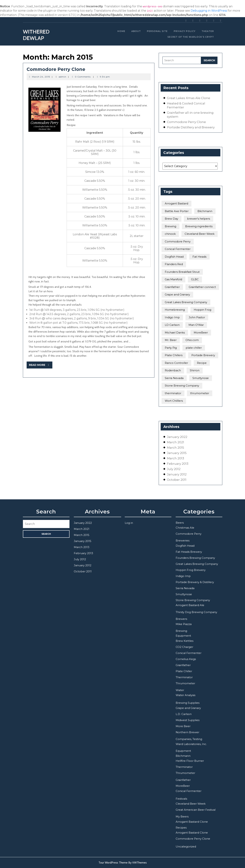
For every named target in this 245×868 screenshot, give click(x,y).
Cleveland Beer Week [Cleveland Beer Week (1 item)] (200, 234)
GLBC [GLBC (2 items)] (195, 279)
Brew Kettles (185, 641)
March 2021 (175, 442)
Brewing (181, 631)
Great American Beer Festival (196, 810)
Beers (180, 523)
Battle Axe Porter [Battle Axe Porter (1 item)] (177, 211)
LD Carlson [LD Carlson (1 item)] (172, 325)
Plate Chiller (184, 671)
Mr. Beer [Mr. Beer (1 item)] (171, 340)
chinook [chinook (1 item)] (170, 234)
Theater (208, 31)
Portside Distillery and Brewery (191, 127)
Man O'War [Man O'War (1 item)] (196, 325)
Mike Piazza (184, 624)
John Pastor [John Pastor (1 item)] (197, 317)
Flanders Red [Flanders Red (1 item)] (174, 264)
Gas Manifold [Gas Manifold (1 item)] (173, 279)
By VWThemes (138, 863)
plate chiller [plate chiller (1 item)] (194, 348)
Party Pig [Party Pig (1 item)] (171, 348)
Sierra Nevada (185, 588)
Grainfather (183, 665)
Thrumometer (185, 683)
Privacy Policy (185, 31)
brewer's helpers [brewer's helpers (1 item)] (199, 219)
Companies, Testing (189, 739)
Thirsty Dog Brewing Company (196, 612)
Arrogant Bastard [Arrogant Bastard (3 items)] (176, 203)
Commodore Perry (189, 534)
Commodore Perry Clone (56, 69)
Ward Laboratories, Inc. (191, 744)
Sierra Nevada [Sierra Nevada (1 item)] (174, 378)
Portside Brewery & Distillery (195, 582)
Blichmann (183, 756)
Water (180, 690)
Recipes (181, 828)
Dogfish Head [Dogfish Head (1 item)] (174, 257)
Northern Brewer (187, 732)
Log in (129, 523)
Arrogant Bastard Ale (190, 605)
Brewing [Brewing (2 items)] (170, 226)
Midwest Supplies (188, 720)
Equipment (183, 636)
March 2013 (175, 458)
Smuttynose (184, 594)
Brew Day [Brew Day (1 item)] (171, 219)
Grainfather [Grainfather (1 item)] (172, 287)
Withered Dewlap (36, 35)
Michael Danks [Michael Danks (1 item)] (175, 333)
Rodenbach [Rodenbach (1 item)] (173, 370)
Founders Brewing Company (195, 558)
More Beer (183, 726)
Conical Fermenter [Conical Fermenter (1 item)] (178, 249)
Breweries (183, 540)
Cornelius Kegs (186, 659)
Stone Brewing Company (193, 600)
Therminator (184, 677)
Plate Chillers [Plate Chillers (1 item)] (174, 355)
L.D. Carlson (184, 714)
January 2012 (177, 474)
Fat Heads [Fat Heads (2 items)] (199, 257)
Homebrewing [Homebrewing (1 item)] (175, 310)
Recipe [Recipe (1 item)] (202, 363)
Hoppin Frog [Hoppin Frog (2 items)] (202, 310)
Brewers (181, 619)
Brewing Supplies (188, 703)
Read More (41, 366)
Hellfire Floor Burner (190, 761)
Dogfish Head (185, 546)
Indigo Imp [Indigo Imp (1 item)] (172, 317)
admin (62, 77)
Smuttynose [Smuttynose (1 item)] (201, 378)
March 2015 (175, 448)
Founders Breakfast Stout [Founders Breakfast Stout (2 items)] (182, 272)
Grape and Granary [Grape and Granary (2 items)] (177, 294)
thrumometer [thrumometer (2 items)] (200, 393)
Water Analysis (185, 695)
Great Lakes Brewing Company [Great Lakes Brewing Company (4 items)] (186, 302)
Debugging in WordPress (209, 11)
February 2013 (178, 464)
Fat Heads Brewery (189, 552)
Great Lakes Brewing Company (197, 564)
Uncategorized (186, 846)
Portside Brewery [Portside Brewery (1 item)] (203, 355)
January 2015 (177, 453)
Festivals (181, 799)
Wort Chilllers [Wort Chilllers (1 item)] (174, 401)
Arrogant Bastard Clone (192, 822)
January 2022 (177, 437)
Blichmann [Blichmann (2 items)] (205, 211)
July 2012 (174, 469)
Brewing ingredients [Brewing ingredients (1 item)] (199, 226)
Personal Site (157, 31)
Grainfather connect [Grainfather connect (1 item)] (202, 287)
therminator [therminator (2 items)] (173, 393)
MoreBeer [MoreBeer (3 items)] (201, 333)
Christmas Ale (185, 528)
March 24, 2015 (41, 77)
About (136, 31)
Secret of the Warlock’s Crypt (191, 37)
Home (121, 31)
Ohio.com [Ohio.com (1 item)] (192, 340)
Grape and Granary (188, 708)
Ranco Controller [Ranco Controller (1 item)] (176, 363)
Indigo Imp (183, 576)
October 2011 (177, 480)
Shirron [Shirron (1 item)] (195, 370)
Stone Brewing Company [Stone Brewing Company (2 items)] (182, 386)
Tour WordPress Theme (113, 863)
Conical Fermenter (189, 653)
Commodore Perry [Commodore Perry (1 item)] (178, 241)
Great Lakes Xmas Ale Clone (189, 98)
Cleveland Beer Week (191, 804)
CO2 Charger (184, 647)
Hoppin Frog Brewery (191, 570)
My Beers (182, 816)
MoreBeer (183, 786)
